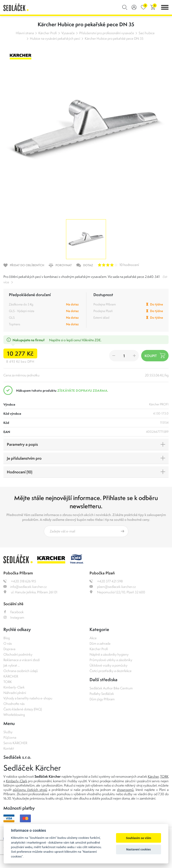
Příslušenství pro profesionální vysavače (107, 33)
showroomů (125, 790)
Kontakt (9, 748)
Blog (7, 638)
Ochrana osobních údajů (21, 671)
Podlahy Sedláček (102, 694)
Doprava (9, 649)
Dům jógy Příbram (102, 699)
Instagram (14, 617)
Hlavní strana (25, 33)
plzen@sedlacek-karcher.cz (113, 587)
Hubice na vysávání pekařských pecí (55, 38)
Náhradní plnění (15, 693)
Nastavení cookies (139, 849)
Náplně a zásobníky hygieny (109, 654)
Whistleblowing (14, 715)
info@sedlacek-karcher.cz (25, 587)
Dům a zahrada (100, 643)
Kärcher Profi (48, 33)
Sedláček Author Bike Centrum (111, 688)
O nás (8, 643)
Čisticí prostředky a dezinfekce (111, 671)
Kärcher (153, 776)
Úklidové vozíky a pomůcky (108, 665)
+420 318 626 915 (20, 581)
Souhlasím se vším (139, 838)
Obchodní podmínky (18, 654)
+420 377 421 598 (106, 581)
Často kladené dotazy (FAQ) (23, 709)
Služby (8, 732)
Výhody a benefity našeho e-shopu (28, 698)
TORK (8, 682)
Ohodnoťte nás (14, 704)
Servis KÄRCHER (15, 743)
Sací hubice (147, 33)
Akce (93, 638)
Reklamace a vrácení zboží (22, 660)
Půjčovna (10, 737)
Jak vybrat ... (12, 665)
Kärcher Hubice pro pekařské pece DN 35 (114, 38)
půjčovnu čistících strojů (30, 790)
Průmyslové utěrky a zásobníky (111, 660)
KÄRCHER (11, 676)
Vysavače (68, 33)
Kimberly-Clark (14, 687)
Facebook (14, 612)
